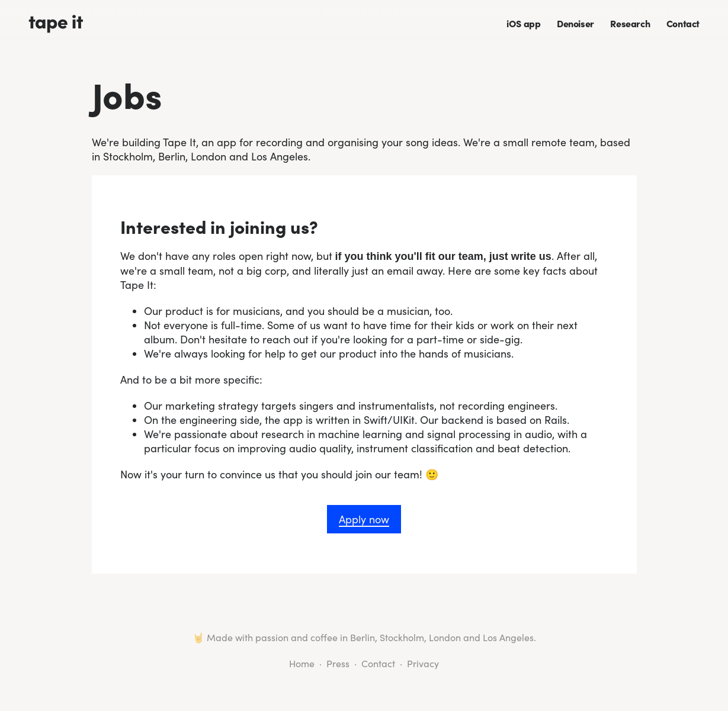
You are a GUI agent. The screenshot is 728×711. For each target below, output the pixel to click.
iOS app (523, 23)
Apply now (364, 519)
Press (338, 663)
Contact (683, 23)
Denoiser (575, 23)
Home (302, 663)
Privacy (423, 663)
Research (630, 23)
